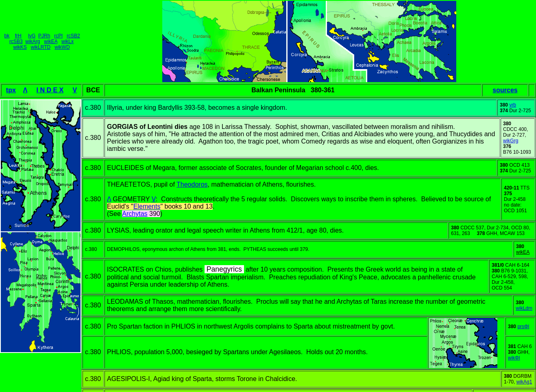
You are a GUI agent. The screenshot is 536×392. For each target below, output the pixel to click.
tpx (11, 90)
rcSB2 (73, 36)
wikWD (62, 47)
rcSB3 (16, 41)
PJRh (44, 36)
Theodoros (192, 184)
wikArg (33, 41)
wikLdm (524, 308)
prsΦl (523, 327)
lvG (32, 36)
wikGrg (511, 141)
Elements (147, 206)
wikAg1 (524, 382)
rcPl (58, 36)
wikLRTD (41, 47)
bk (7, 36)
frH (18, 36)
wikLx (68, 41)
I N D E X (50, 90)
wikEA (51, 41)
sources (505, 90)
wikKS (20, 47)
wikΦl (514, 358)
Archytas (135, 214)
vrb (513, 105)
